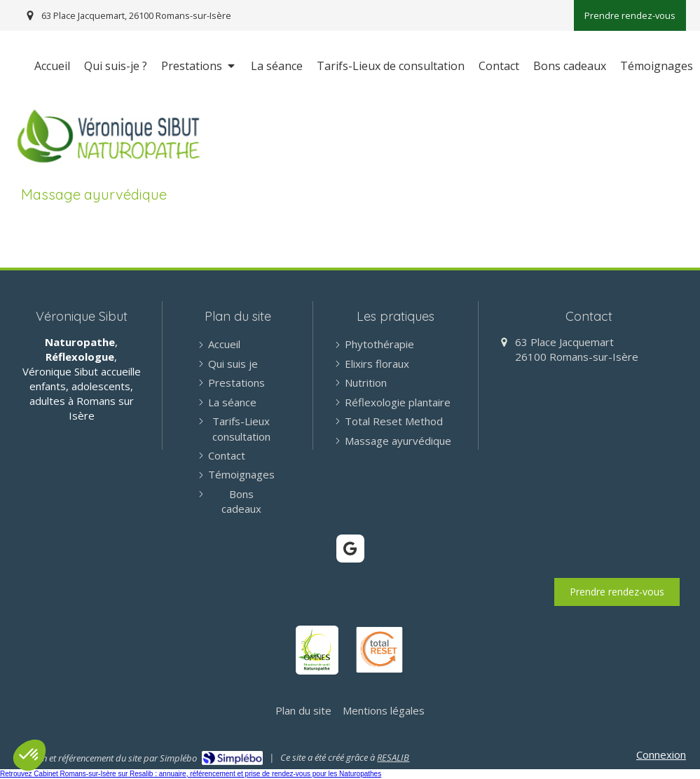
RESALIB (393, 757)
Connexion (661, 754)
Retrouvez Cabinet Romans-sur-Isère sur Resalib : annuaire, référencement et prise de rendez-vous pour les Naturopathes (191, 774)
